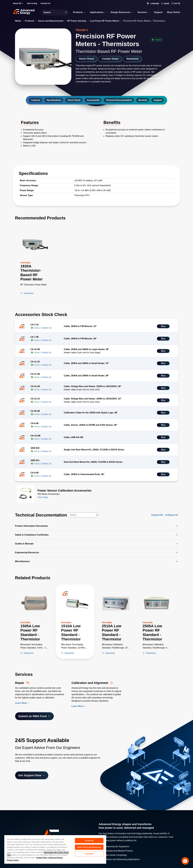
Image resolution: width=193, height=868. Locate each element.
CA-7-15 (34, 325)
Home (18, 21)
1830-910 (35, 448)
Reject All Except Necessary (89, 847)
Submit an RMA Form (34, 716)
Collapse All (172, 515)
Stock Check (87, 59)
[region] (55, 849)
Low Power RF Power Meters (105, 21)
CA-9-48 (34, 473)
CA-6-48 (34, 423)
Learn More (23, 703)
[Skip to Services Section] (2, 670)
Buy (163, 326)
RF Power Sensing (77, 21)
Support (158, 100)
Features (36, 100)
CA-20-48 (35, 411)
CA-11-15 (35, 362)
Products (30, 21)
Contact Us (46, 328)
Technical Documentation (119, 100)
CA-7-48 (34, 337)
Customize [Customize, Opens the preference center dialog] (89, 854)
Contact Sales (110, 59)
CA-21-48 (35, 386)
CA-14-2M (35, 436)
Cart (176, 3)
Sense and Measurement (51, 21)
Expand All (157, 515)
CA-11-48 (35, 374)
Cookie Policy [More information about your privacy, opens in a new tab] (42, 858)
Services (143, 100)
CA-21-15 (35, 399)
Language (153, 3)
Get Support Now (32, 775)
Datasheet (132, 59)
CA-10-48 (35, 349)
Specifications (54, 100)
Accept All (89, 841)
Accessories (93, 100)
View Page (43, 497)
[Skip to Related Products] (2, 574)
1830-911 (35, 460)
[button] (185, 861)
